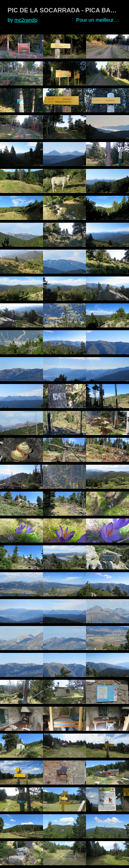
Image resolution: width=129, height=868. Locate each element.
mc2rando (26, 20)
